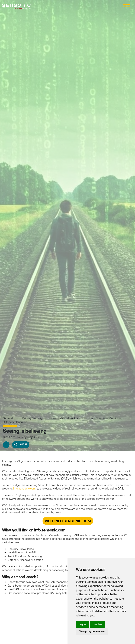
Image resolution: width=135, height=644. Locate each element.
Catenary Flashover (15, 422)
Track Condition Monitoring (105, 418)
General (8, 418)
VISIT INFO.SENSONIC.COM (68, 521)
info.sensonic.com (24, 488)
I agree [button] (83, 624)
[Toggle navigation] (127, 7)
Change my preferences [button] (92, 632)
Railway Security (32, 418)
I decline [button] (97, 624)
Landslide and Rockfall (66, 418)
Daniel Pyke (23, 437)
